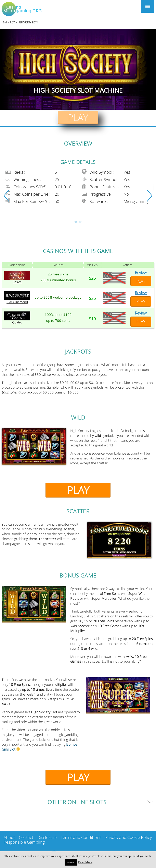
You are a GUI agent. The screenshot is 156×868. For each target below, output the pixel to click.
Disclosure (47, 837)
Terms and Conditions (81, 837)
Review (141, 273)
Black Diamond (17, 302)
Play (78, 117)
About (9, 837)
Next (149, 196)
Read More (85, 862)
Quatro (17, 322)
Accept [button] (71, 862)
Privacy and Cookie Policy (128, 837)
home (4, 22)
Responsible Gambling (24, 842)
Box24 (17, 282)
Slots (12, 22)
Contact (26, 837)
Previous (6, 196)
